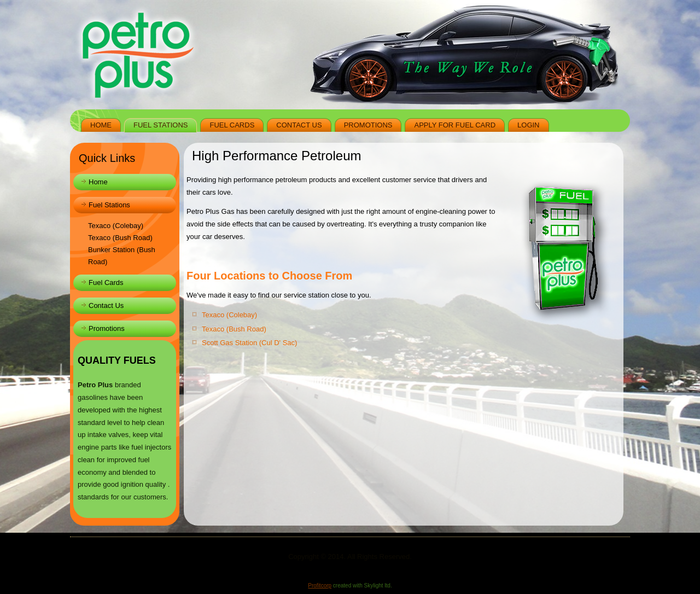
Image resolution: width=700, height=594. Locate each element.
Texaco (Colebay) (116, 226)
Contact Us (299, 125)
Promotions (368, 125)
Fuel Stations (161, 125)
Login (528, 125)
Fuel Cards (232, 125)
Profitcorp (320, 586)
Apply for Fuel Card (455, 125)
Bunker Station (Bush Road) (122, 256)
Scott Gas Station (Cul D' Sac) (249, 343)
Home (101, 125)
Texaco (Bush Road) (120, 238)
